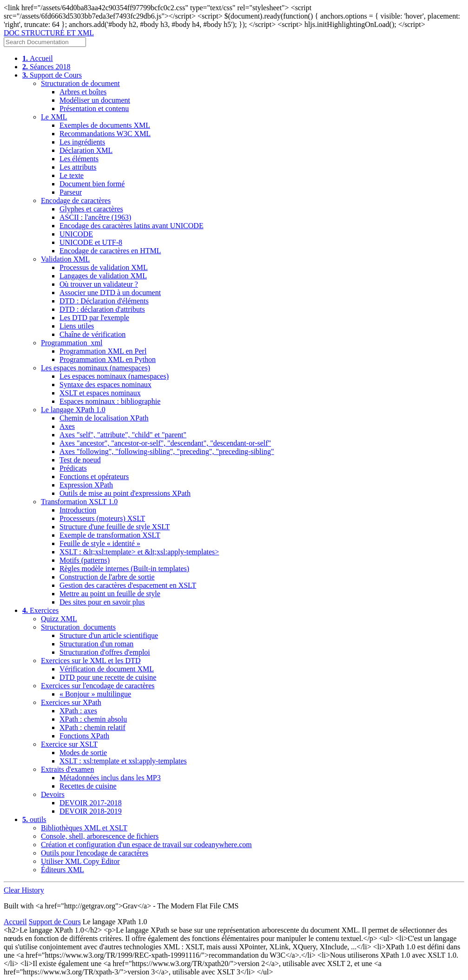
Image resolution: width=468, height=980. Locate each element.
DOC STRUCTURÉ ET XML (49, 33)
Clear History (24, 890)
